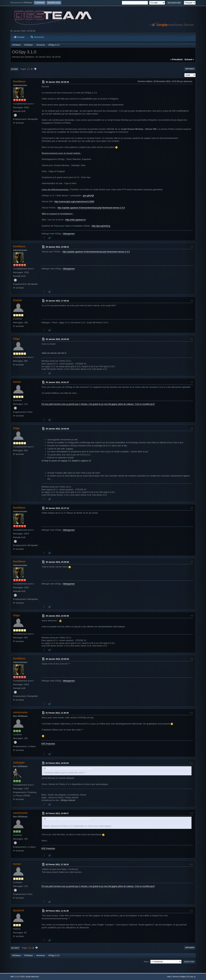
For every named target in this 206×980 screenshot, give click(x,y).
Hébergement (69, 234)
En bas (15, 69)
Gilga (16, 339)
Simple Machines (32, 977)
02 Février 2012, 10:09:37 (57, 813)
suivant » (189, 59)
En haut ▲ (192, 977)
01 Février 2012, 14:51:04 (57, 763)
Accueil (19, 37)
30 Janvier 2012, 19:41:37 (57, 382)
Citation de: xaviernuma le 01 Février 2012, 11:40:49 (69, 769)
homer (17, 382)
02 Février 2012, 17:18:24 (57, 865)
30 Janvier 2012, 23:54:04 (57, 659)
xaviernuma (20, 712)
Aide (169, 977)
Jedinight (19, 763)
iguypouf (19, 910)
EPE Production (48, 744)
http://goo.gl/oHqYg (101, 226)
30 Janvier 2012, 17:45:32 (57, 301)
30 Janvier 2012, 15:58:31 (57, 247)
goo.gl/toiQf (88, 195)
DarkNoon (19, 81)
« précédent (177, 59)
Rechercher (37, 37)
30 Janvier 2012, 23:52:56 (57, 616)
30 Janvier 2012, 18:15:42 (57, 339)
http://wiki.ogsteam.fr (75, 220)
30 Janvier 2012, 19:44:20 (57, 429)
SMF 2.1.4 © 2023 (17, 977)
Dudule (17, 300)
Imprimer (190, 69)
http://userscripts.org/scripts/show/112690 (74, 201)
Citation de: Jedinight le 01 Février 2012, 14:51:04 (68, 819)
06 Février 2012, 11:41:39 (57, 911)
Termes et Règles (179, 977)
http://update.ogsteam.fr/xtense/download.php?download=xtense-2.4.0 (91, 208)
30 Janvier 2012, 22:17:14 (57, 508)
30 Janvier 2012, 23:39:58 (57, 562)
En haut (15, 948)
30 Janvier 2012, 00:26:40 (57, 82)
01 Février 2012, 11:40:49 (57, 713)
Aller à (146, 962)
